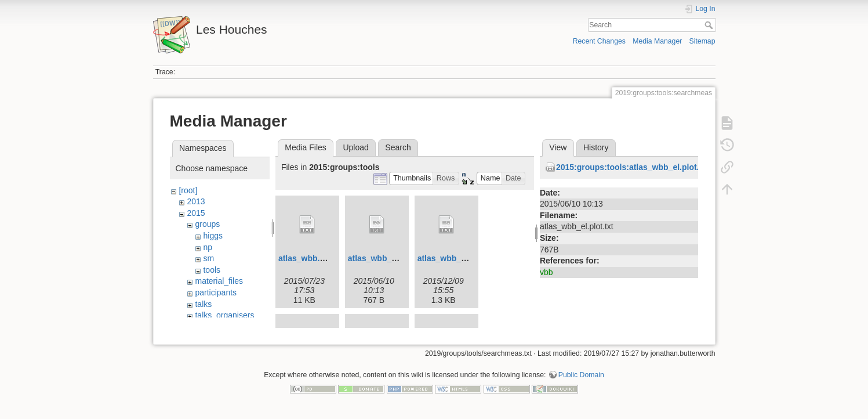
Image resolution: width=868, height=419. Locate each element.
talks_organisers (224, 315)
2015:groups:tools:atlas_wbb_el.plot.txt (633, 167)
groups (207, 224)
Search (710, 25)
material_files (219, 281)
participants (216, 292)
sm (208, 258)
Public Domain (581, 381)
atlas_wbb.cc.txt (310, 258)
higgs (213, 236)
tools (212, 270)
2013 (196, 201)
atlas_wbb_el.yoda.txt (460, 258)
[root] (188, 190)
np (208, 247)
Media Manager (657, 41)
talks (203, 304)
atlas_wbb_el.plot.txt (388, 258)
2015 (196, 213)
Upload (355, 147)
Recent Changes (599, 41)
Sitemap (702, 41)
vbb (546, 272)
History (596, 147)
